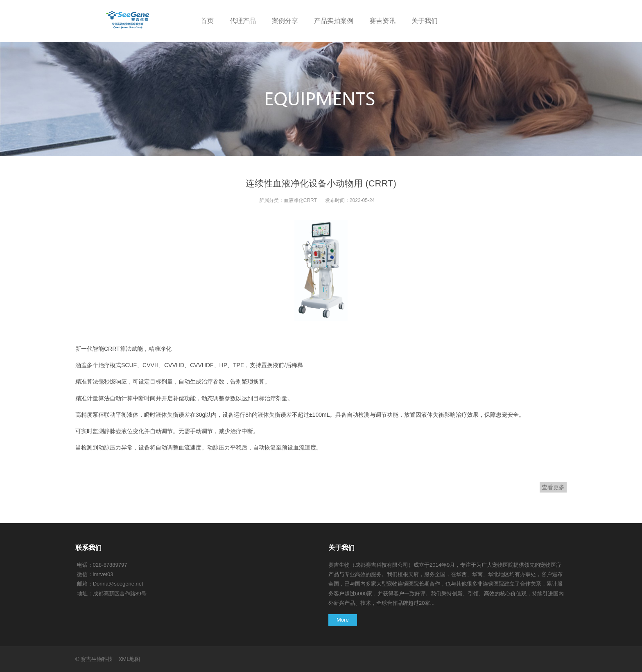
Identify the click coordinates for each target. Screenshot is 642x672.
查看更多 (553, 487)
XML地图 (130, 659)
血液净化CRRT (300, 200)
